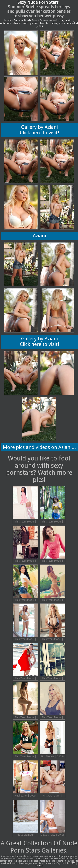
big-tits (69, 20)
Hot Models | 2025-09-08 (52, 740)
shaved (17, 23)
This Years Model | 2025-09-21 (52, 505)
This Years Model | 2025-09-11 (52, 701)
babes (53, 23)
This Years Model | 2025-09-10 (26, 740)
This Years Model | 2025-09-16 (26, 623)
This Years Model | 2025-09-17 (52, 583)
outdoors (6, 23)
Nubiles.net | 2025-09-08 (26, 779)
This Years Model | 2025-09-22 (26, 505)
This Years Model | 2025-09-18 (26, 583)
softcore (58, 20)
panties (34, 23)
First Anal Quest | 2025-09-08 (52, 779)
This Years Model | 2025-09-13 (52, 662)
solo (26, 23)
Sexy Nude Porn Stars (38, 2)
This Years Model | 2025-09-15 (52, 623)
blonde (44, 23)
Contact (39, 866)
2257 (73, 863)
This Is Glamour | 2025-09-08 (26, 818)
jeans (40, 26)
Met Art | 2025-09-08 (52, 818)
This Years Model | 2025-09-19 (52, 544)
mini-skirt (73, 23)
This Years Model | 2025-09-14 (26, 662)
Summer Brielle (23, 20)
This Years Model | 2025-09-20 (26, 544)
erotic (62, 23)
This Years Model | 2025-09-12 (26, 701)
